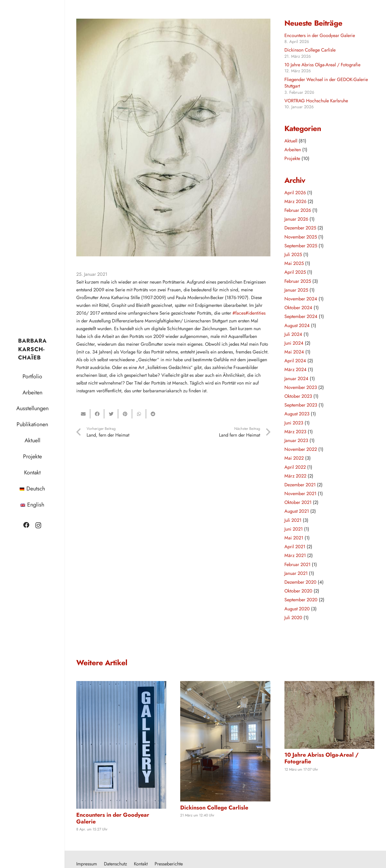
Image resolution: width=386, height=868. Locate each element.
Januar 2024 (296, 379)
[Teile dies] (97, 414)
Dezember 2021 (300, 485)
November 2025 (301, 237)
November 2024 (301, 299)
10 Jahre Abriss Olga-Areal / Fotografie (322, 65)
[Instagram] (38, 525)
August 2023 (297, 414)
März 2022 (295, 476)
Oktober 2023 (298, 396)
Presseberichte (169, 864)
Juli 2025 (293, 255)
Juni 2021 (294, 529)
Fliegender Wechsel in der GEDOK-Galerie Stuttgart (326, 83)
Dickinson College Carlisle (310, 50)
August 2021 (297, 511)
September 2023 (301, 405)
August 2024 (297, 325)
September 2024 (301, 316)
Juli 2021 (293, 520)
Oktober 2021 (298, 502)
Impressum (87, 864)
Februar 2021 (297, 565)
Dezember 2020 (300, 582)
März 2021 (295, 555)
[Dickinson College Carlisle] (225, 741)
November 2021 (300, 494)
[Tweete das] (111, 414)
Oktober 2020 (298, 591)
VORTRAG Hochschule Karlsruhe (316, 101)
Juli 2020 (293, 618)
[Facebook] (26, 525)
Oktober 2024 (298, 308)
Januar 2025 (296, 290)
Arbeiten (293, 150)
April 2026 (295, 193)
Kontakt (141, 864)
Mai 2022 (294, 458)
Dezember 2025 (300, 228)
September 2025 (301, 246)
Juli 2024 (293, 334)
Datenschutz (115, 864)
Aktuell (291, 141)
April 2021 (295, 547)
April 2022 (295, 467)
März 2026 (295, 201)
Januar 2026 (296, 219)
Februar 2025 (298, 281)
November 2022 (301, 449)
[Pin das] (125, 414)
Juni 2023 (294, 423)
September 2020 (301, 600)
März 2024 (296, 370)
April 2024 (295, 361)
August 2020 (297, 609)
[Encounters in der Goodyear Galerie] (121, 745)
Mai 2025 (294, 263)
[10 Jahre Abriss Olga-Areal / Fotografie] (329, 715)
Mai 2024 (294, 352)
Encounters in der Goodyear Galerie (320, 35)
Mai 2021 (294, 538)
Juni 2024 (294, 343)
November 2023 (301, 387)
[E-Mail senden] (83, 414)
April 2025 (295, 272)
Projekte (292, 158)
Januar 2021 (296, 573)
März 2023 (295, 432)
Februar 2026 (298, 210)
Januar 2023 (296, 440)
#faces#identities (249, 313)
